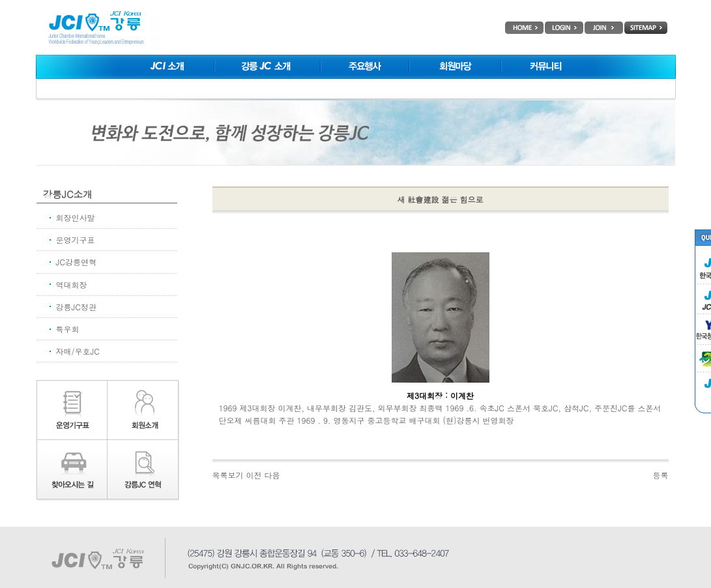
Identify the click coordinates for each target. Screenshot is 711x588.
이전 (254, 475)
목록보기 (228, 475)
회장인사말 (76, 217)
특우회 (68, 329)
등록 (661, 475)
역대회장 (72, 285)
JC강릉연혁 (76, 262)
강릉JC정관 (76, 307)
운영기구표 (76, 240)
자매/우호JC (78, 351)
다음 (272, 475)
